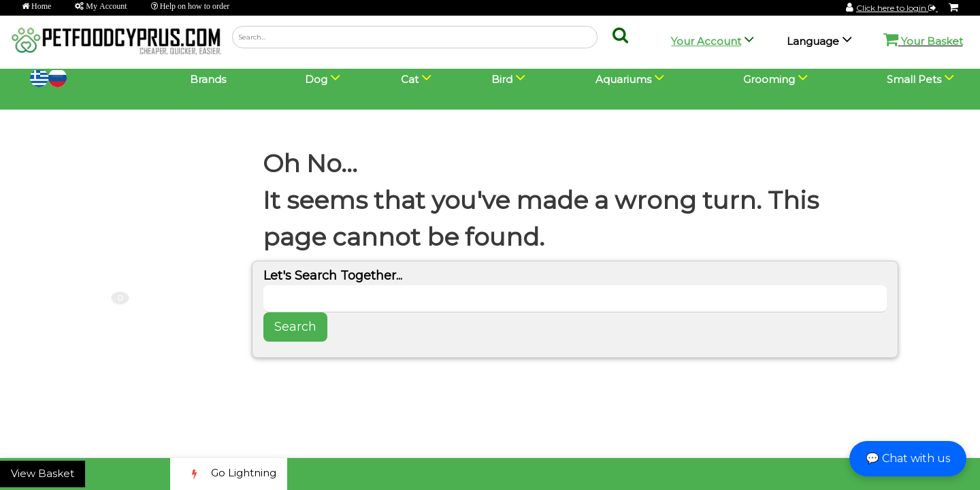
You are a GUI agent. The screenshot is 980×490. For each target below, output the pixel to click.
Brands (208, 79)
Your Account (706, 41)
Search (295, 327)
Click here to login (897, 8)
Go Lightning (229, 474)
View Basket (43, 473)
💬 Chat (908, 458)
